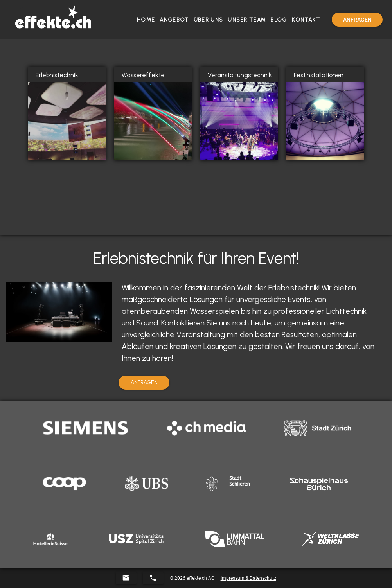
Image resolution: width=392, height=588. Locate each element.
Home (146, 20)
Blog (279, 20)
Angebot (174, 20)
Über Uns (208, 20)
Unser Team (247, 20)
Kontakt (306, 20)
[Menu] (357, 20)
